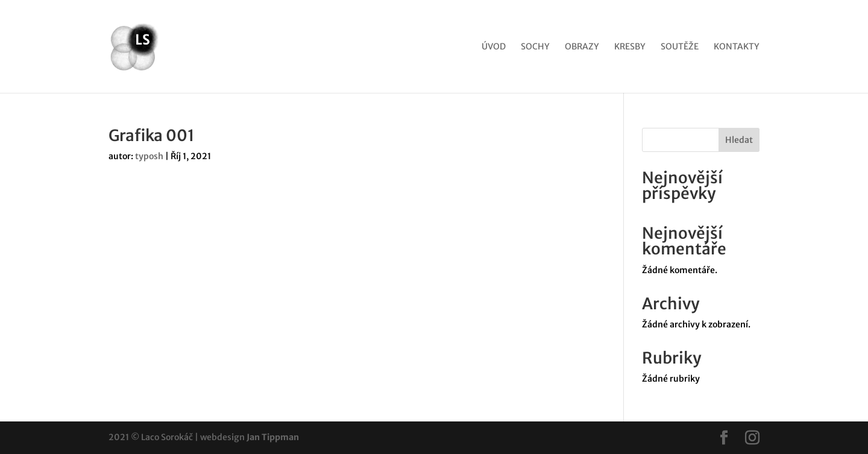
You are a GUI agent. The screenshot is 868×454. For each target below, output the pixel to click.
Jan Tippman (273, 437)
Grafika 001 (152, 135)
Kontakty (737, 47)
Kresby (630, 47)
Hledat (739, 140)
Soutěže (680, 47)
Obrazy (582, 47)
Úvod (494, 47)
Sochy (535, 47)
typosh (149, 156)
